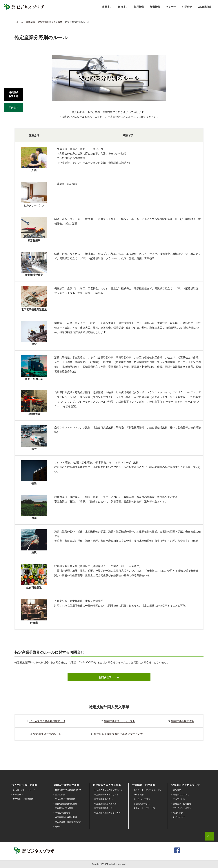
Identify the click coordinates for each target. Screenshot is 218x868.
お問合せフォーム (109, 677)
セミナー (171, 7)
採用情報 (139, 7)
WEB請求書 (205, 7)
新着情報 (155, 7)
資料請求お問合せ (13, 94)
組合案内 (123, 7)
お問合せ (187, 7)
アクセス (13, 107)
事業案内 (107, 7)
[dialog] (211, 861)
